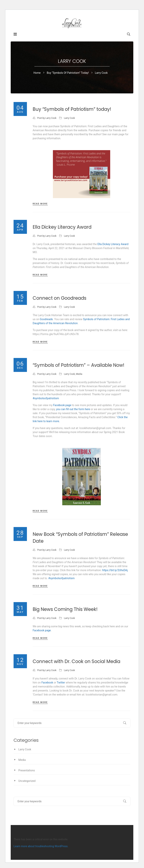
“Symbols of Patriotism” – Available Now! (78, 365)
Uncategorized (27, 781)
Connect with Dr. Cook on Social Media (76, 661)
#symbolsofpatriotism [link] (46, 398)
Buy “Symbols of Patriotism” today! (68, 73)
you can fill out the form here (73, 409)
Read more (40, 204)
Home (37, 73)
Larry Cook (51, 118)
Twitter (61, 683)
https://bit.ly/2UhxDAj (115, 570)
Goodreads (46, 319)
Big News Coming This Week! (65, 609)
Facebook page (62, 405)
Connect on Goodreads (59, 298)
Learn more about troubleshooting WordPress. (41, 846)
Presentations (27, 770)
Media (79, 374)
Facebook (47, 683)
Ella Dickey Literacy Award (62, 227)
